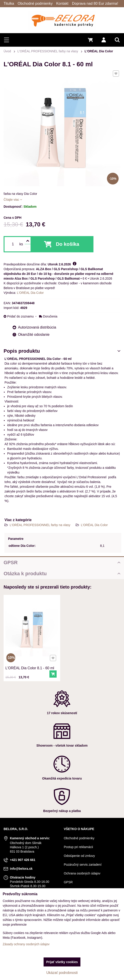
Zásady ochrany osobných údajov (26, 944)
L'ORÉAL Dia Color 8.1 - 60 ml (31, 657)
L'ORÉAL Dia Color (94, 525)
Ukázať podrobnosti (62, 973)
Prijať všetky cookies (62, 962)
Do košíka (68, 244)
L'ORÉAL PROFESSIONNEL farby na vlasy (40, 525)
